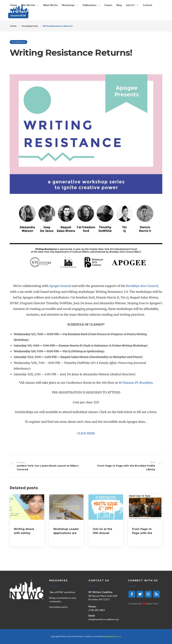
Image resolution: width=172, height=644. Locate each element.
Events (108, 5)
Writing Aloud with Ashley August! (24, 533)
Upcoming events (58, 607)
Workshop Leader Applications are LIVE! (66, 533)
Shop (119, 5)
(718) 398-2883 (97, 610)
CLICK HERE (86, 433)
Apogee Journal (60, 286)
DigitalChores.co (114, 636)
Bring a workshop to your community (63, 600)
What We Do (50, 5)
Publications (90, 5)
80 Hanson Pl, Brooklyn (136, 383)
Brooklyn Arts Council (142, 286)
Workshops (68, 5)
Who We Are (28, 5)
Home (14, 5)
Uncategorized (18, 42)
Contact (148, 5)
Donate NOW (18, 16)
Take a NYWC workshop (62, 592)
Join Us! (130, 5)
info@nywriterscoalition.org (104, 619)
